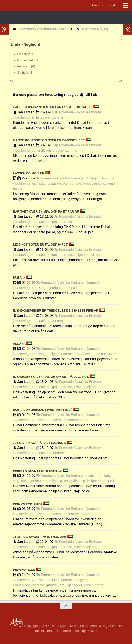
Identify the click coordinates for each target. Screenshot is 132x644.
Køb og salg (26, 60)
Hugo (84, 631)
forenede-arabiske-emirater (44, 29)
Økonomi (24, 66)
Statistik (23, 72)
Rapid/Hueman (44, 631)
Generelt (24, 54)
